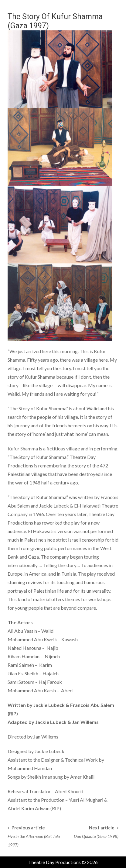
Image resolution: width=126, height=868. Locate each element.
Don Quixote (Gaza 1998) (96, 836)
